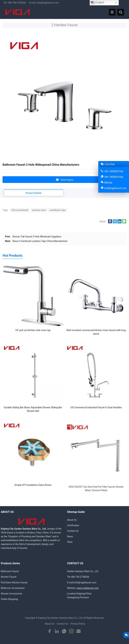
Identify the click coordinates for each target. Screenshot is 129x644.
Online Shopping (9, 599)
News (70, 536)
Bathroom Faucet (10, 571)
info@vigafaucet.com (48, 3)
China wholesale (20, 210)
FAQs (70, 542)
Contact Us (73, 531)
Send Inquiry (65, 180)
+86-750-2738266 (17, 3)
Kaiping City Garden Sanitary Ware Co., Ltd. (60, 618)
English (98, 3)
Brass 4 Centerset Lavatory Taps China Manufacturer (40, 241)
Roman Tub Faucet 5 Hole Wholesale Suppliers (37, 237)
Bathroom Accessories (13, 588)
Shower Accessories (12, 594)
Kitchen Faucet (9, 577)
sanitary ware (39, 210)
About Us (72, 520)
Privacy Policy (78, 624)
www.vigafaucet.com (88, 588)
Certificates (73, 525)
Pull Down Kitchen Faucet (14, 583)
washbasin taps (58, 210)
